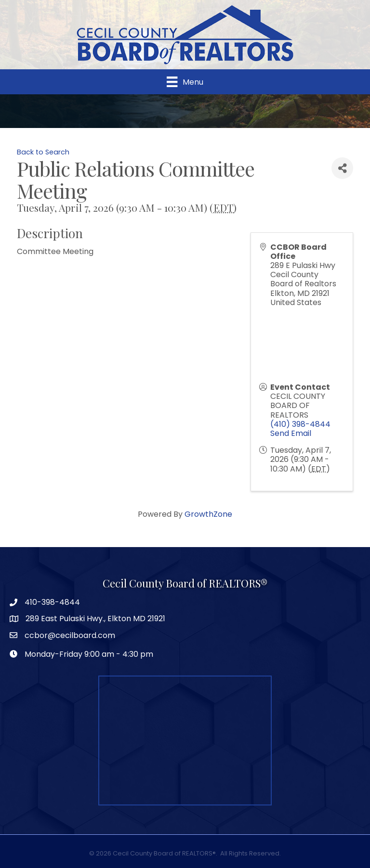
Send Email (291, 433)
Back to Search (43, 152)
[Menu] (185, 82)
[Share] (342, 168)
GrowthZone (208, 514)
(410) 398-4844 (300, 424)
